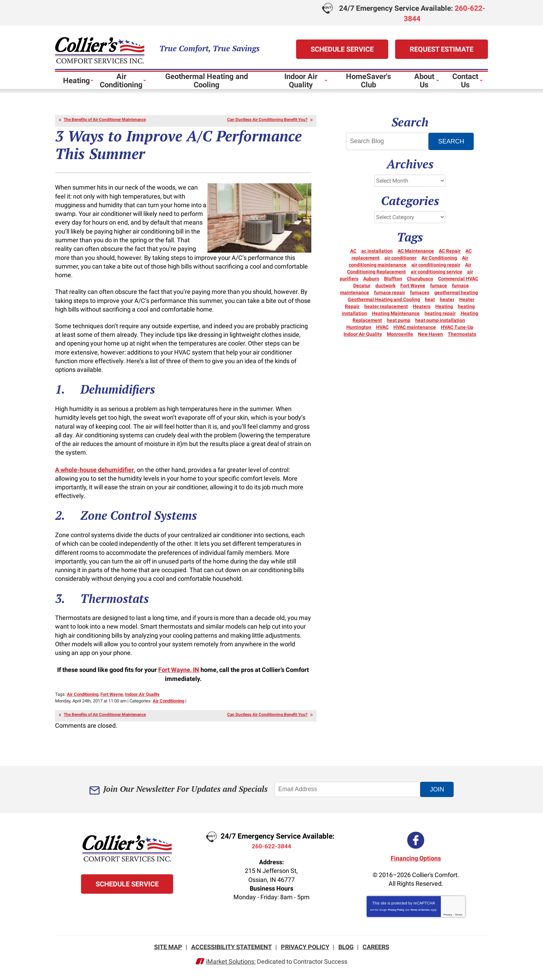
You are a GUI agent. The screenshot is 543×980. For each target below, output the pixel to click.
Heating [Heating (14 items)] (444, 309)
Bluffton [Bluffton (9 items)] (393, 282)
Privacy (448, 917)
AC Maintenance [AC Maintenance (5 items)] (416, 254)
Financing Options (416, 861)
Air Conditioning (83, 700)
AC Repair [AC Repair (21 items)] (450, 254)
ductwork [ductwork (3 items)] (385, 289)
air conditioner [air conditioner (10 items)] (400, 261)
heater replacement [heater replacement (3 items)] (386, 309)
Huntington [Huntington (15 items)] (359, 330)
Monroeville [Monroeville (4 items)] (400, 337)
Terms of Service (420, 913)
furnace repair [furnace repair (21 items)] (390, 296)
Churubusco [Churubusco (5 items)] (420, 282)
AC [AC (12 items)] (353, 254)
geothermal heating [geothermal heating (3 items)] (456, 296)
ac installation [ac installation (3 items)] (377, 254)
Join (441, 795)
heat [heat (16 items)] (430, 303)
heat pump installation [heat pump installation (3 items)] (440, 323)
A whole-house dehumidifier (95, 474)
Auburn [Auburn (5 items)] (371, 282)
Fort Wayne (112, 700)
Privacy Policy (396, 913)
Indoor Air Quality (142, 700)
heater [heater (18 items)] (447, 303)
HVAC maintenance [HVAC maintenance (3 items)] (415, 330)
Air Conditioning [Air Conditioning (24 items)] (439, 261)
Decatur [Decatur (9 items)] (362, 289)
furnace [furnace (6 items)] (439, 289)
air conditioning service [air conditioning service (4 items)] (437, 275)
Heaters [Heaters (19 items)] (422, 309)
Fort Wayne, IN (179, 676)
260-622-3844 (271, 852)
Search (452, 143)
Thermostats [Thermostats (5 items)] (462, 337)
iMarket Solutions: (231, 965)
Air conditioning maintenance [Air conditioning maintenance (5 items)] (409, 264)
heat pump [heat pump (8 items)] (399, 323)
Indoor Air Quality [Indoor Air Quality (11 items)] (363, 337)
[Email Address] (351, 795)
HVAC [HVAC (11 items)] (382, 330)
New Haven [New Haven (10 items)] (430, 337)
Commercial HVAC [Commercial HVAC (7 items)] (458, 282)
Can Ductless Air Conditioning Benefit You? (267, 121)
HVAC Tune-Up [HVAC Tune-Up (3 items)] (457, 330)
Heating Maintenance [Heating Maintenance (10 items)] (396, 316)
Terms (459, 917)
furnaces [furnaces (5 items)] (420, 296)
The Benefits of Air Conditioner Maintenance (105, 121)
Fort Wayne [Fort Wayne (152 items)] (413, 289)
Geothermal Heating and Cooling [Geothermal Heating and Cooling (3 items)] (384, 303)
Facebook (416, 844)
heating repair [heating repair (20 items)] (440, 316)
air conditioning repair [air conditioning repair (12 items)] (436, 268)
